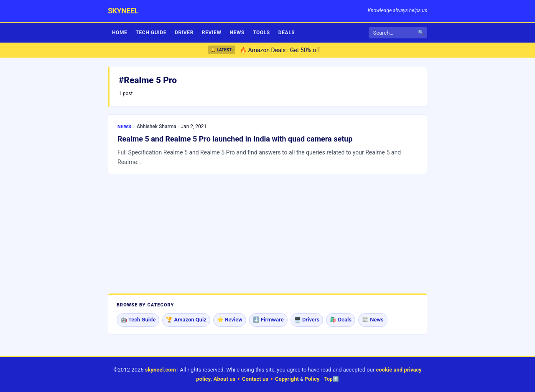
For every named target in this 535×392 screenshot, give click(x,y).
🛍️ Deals (341, 320)
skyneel (123, 11)
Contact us (255, 379)
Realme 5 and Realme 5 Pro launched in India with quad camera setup (235, 139)
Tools (261, 33)
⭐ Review (230, 320)
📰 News (373, 320)
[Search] (397, 33)
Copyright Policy (297, 379)
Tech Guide (151, 33)
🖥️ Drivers (307, 320)
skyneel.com (160, 370)
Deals (287, 33)
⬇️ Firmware (268, 320)
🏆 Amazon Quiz (186, 320)
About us (224, 379)
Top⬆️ (332, 379)
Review (212, 33)
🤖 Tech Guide (138, 320)
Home (120, 33)
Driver (184, 33)
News (237, 33)
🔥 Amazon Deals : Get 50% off (280, 50)
